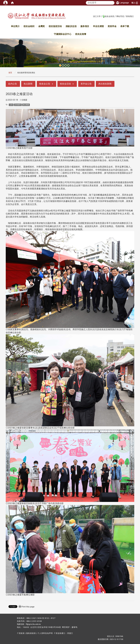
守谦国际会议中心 (63, 34)
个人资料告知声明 (45, 633)
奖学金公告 (86, 84)
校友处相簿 (81, 34)
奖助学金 (112, 26)
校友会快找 (110, 16)
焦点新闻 (28, 84)
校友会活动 (65, 84)
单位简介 (15, 26)
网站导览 (120, 16)
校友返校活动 (55, 26)
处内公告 (13, 84)
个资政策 (21, 633)
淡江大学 (97, 16)
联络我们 (130, 16)
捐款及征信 (71, 26)
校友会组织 (29, 26)
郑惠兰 (70, 633)
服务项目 (85, 26)
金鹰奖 (42, 26)
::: (92, 16)
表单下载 (125, 26)
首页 (10, 73)
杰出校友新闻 (105, 84)
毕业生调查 (98, 26)
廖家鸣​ (75, 627)
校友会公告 (45, 84)
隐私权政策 (31, 633)
